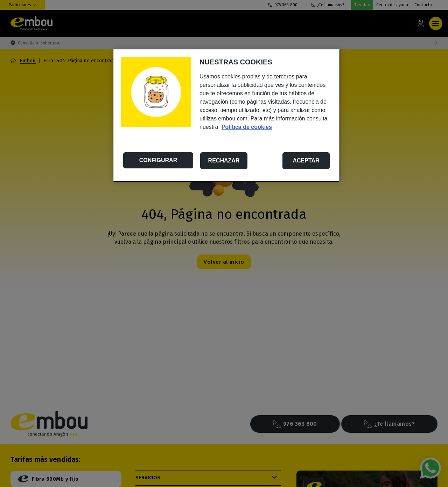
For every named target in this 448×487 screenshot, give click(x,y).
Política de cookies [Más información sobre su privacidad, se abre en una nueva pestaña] (247, 127)
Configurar (158, 160)
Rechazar (224, 161)
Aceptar (306, 161)
